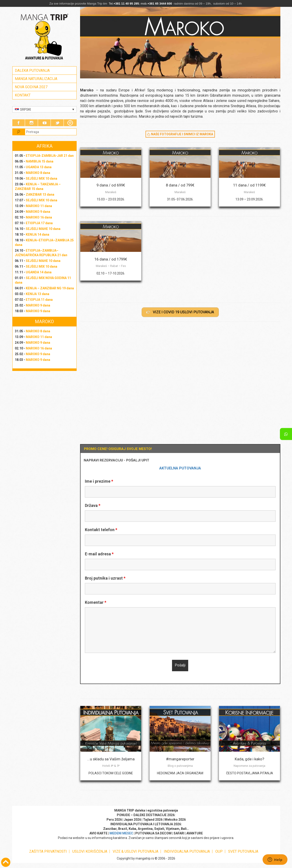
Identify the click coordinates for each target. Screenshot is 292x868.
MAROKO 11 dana (39, 206)
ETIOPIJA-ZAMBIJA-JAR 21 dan (50, 156)
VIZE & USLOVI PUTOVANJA (136, 851)
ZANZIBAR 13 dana (40, 194)
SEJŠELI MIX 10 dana (42, 178)
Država (93, 506)
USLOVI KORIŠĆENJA (90, 851)
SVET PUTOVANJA (243, 851)
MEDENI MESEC (121, 833)
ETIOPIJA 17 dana (39, 223)
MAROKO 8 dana (38, 173)
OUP (219, 851)
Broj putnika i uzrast (105, 578)
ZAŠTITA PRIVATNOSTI (48, 851)
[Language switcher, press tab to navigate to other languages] (45, 109)
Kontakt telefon (101, 530)
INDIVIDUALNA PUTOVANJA (187, 851)
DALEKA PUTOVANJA (32, 71)
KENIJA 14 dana (38, 234)
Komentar (96, 602)
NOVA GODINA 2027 (31, 87)
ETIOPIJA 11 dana (39, 300)
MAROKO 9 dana (38, 212)
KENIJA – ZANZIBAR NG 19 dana (50, 288)
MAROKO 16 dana (39, 217)
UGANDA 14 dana (39, 272)
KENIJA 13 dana (38, 294)
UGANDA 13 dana (39, 167)
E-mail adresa (99, 554)
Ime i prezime (99, 481)
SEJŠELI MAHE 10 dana (43, 229)
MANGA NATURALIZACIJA (36, 79)
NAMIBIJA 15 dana (40, 161)
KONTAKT (23, 95)
